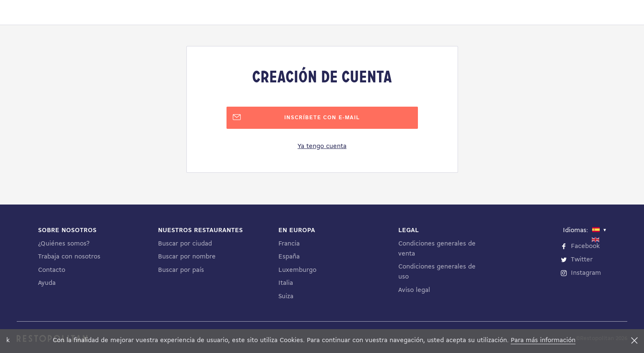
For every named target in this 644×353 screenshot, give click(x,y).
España (289, 257)
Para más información (543, 340)
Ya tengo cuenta (322, 146)
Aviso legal (414, 290)
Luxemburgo (297, 270)
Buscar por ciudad (185, 244)
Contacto (52, 270)
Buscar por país (181, 270)
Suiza (286, 297)
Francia (289, 244)
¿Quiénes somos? (64, 244)
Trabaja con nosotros (69, 257)
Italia (286, 283)
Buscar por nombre (187, 257)
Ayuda (47, 283)
